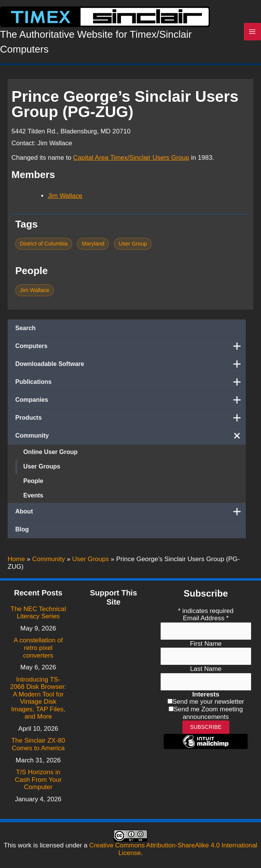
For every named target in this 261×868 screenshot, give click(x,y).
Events (33, 495)
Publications (130, 382)
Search (25, 328)
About (130, 512)
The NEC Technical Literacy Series (38, 613)
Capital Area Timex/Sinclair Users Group (131, 158)
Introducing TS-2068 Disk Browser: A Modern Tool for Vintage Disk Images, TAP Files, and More (38, 698)
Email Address (206, 618)
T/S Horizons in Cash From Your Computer (38, 780)
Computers (130, 346)
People (33, 481)
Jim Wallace (65, 196)
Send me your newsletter (208, 702)
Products (130, 418)
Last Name (206, 669)
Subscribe (206, 727)
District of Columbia (44, 244)
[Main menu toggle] (253, 32)
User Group (133, 244)
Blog (22, 529)
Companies (130, 400)
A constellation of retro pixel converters (38, 648)
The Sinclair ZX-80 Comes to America (38, 744)
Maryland (93, 244)
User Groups (42, 466)
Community (130, 436)
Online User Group (50, 452)
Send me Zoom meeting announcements (208, 713)
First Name (206, 644)
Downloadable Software (130, 364)
